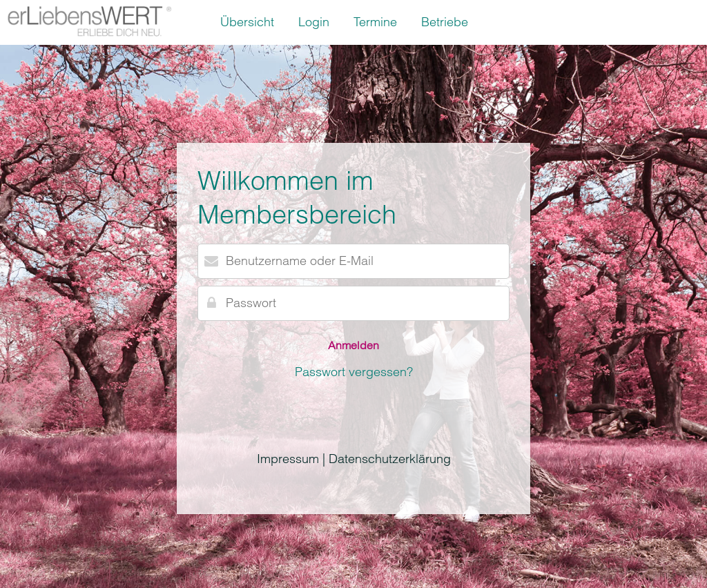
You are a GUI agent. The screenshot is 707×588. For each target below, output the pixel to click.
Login (314, 22)
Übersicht (247, 22)
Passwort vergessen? (354, 372)
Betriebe (445, 22)
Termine (375, 22)
